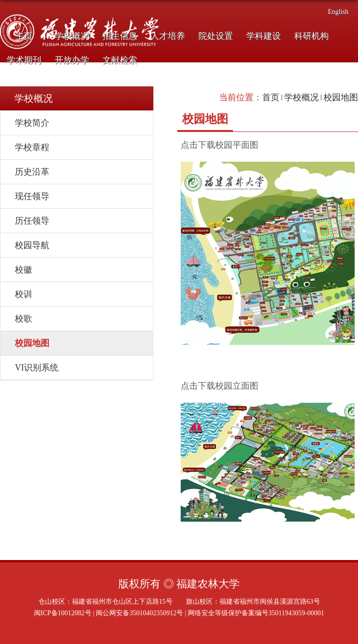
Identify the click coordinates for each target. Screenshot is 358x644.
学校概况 (72, 36)
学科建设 (264, 36)
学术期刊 (24, 60)
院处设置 (216, 36)
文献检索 (120, 60)
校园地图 (341, 97)
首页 (271, 97)
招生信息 (120, 36)
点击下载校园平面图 (219, 145)
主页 (24, 36)
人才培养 (168, 36)
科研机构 (312, 36)
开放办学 (72, 60)
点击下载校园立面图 (219, 386)
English (338, 12)
